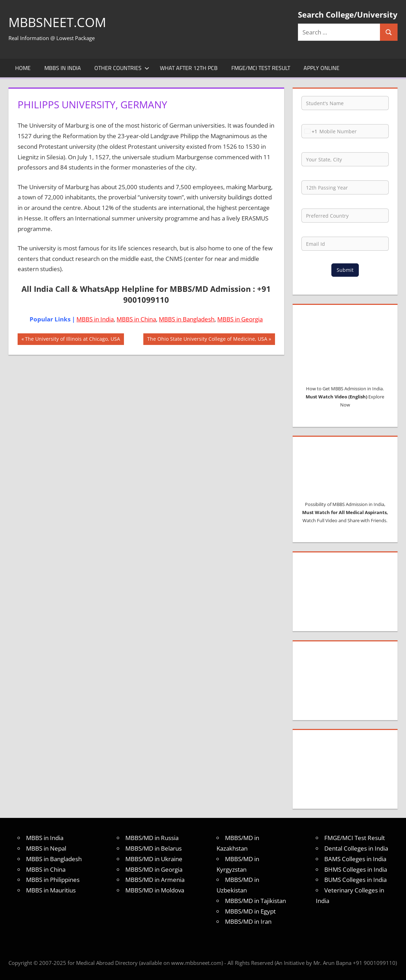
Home (23, 68)
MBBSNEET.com (57, 22)
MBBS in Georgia (240, 319)
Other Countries (122, 68)
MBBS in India (63, 68)
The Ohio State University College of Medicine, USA (207, 340)
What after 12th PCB (189, 68)
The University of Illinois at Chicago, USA (72, 340)
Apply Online (321, 68)
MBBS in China (136, 319)
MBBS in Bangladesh (187, 319)
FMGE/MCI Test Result (261, 68)
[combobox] (310, 131)
